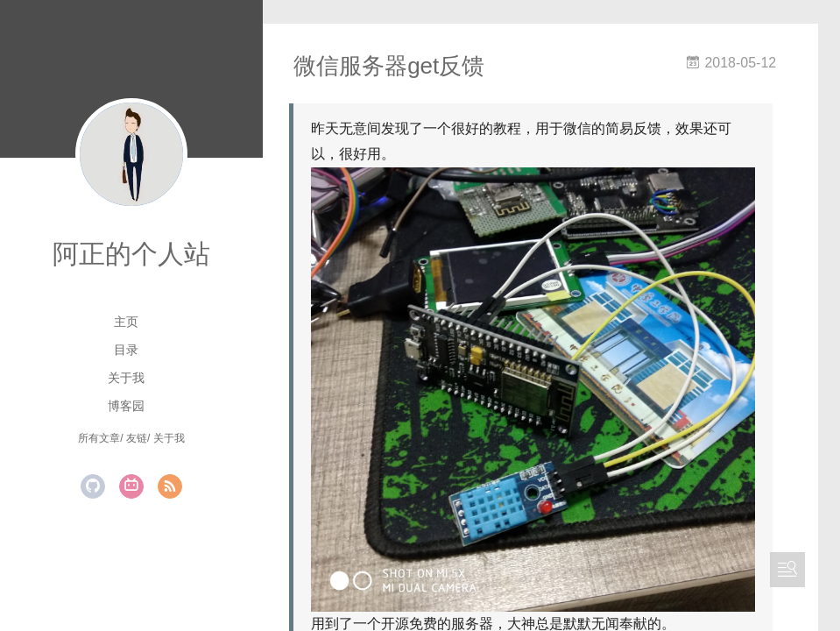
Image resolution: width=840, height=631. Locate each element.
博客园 (126, 406)
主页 (126, 322)
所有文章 (99, 438)
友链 (137, 438)
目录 (126, 350)
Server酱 (380, 610)
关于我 (126, 378)
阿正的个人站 (131, 254)
